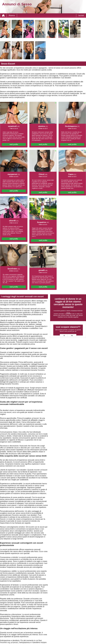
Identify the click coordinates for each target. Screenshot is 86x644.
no (72, 335)
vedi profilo (14, 144)
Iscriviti (81, 15)
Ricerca (12, 15)
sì (64, 335)
